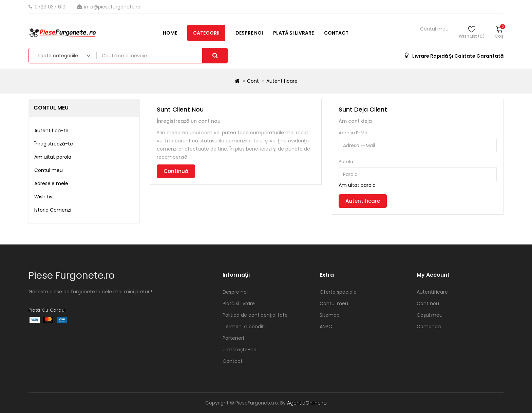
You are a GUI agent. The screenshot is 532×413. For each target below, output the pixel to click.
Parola (346, 162)
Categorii (72, 55)
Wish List (44, 197)
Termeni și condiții (244, 327)
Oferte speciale (338, 292)
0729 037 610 (48, 7)
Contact (202, 55)
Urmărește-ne (240, 350)
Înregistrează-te (54, 144)
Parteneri (233, 338)
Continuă (176, 171)
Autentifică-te (51, 131)
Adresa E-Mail (354, 133)
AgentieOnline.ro (307, 403)
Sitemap (330, 315)
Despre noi (115, 55)
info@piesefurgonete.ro (109, 7)
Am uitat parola (53, 157)
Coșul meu (430, 315)
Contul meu (49, 170)
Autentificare (282, 81)
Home (36, 55)
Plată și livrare (159, 55)
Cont (253, 81)
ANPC (326, 327)
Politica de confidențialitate (255, 315)
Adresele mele (51, 183)
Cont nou (428, 303)
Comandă (429, 327)
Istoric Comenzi (53, 210)
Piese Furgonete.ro (72, 276)
